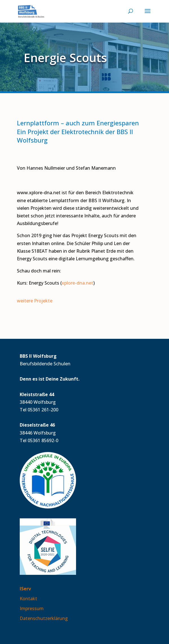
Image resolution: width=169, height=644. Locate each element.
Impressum (32, 608)
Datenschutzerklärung (44, 618)
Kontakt (28, 599)
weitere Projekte (35, 301)
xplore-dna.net (77, 283)
